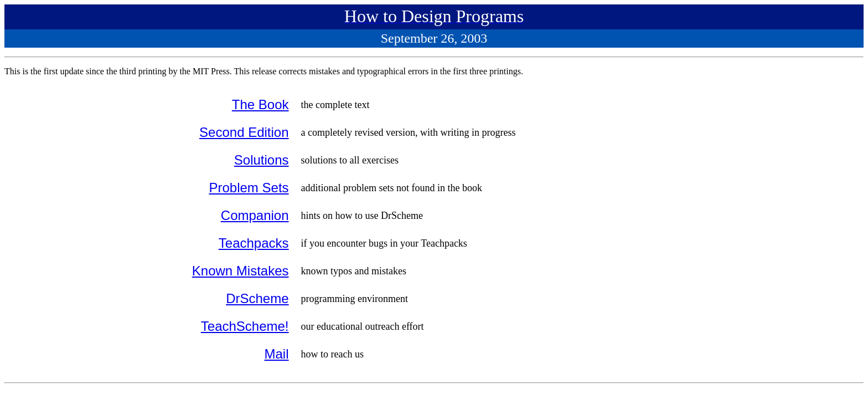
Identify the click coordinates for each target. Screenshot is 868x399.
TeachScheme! (245, 326)
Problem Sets (249, 188)
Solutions (262, 160)
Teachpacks (254, 243)
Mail (277, 354)
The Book (260, 104)
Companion (255, 215)
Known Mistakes (241, 271)
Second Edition (244, 132)
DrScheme (257, 298)
